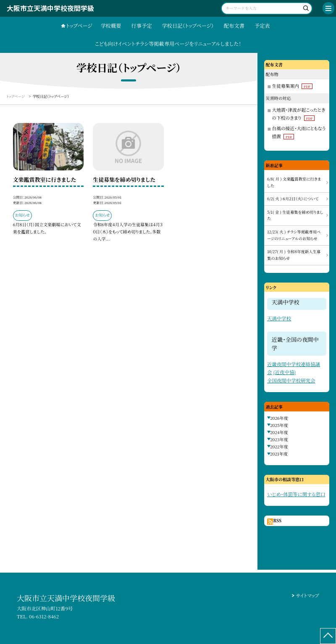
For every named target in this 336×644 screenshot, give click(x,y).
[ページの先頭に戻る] (328, 636)
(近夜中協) (284, 372)
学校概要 (111, 26)
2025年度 (279, 425)
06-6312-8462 (44, 616)
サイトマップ (307, 595)
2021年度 (279, 454)
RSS (277, 520)
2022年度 (279, 446)
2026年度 (279, 418)
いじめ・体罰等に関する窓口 (296, 494)
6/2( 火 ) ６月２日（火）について (293, 199)
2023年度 (279, 439)
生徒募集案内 (292, 86)
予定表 (262, 26)
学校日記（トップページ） (188, 26)
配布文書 (234, 26)
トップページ (79, 26)
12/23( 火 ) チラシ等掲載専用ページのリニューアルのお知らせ (294, 235)
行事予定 (142, 26)
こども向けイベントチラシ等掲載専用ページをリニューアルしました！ (168, 44)
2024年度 (279, 432)
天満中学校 (279, 318)
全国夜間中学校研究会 (291, 380)
